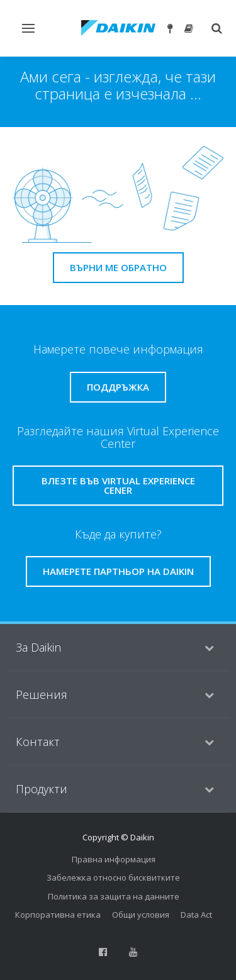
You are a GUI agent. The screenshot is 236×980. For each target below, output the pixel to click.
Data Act (196, 915)
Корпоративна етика (58, 915)
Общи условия (141, 915)
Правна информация (114, 859)
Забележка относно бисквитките (113, 877)
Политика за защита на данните (114, 896)
